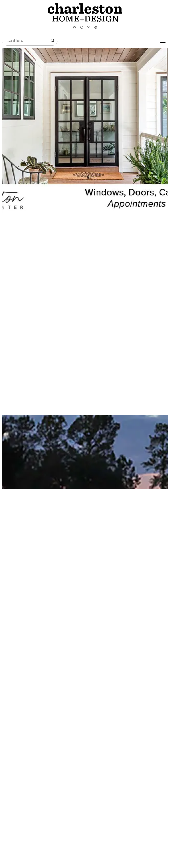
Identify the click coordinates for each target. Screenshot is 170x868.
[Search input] (28, 41)
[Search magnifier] (53, 41)
